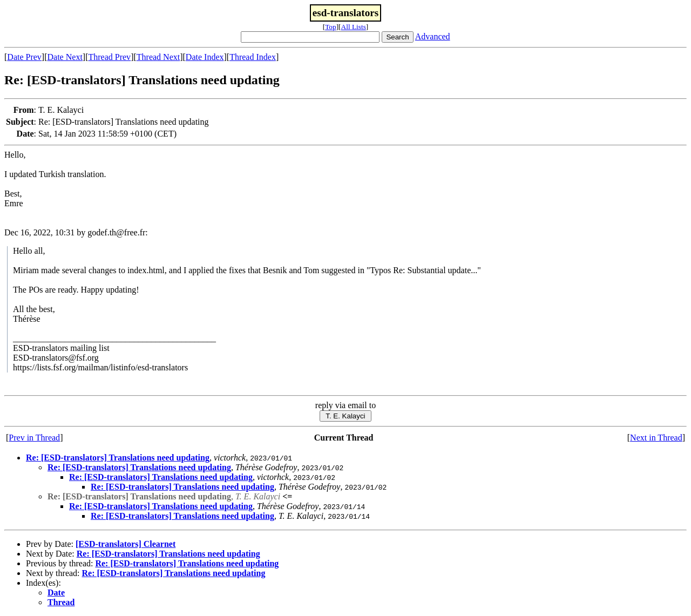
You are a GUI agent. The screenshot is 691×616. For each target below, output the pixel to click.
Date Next (65, 57)
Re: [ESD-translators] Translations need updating (118, 458)
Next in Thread (656, 438)
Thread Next (158, 57)
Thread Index (253, 57)
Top (331, 27)
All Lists (354, 27)
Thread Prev (109, 57)
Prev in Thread (34, 438)
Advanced (433, 36)
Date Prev (24, 57)
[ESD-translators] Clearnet (126, 544)
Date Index (205, 57)
